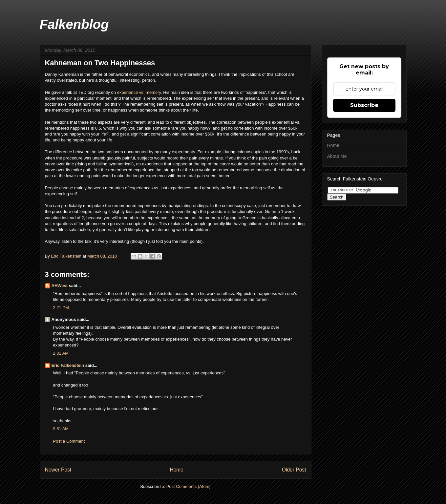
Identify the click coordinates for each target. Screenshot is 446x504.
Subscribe (364, 105)
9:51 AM (61, 429)
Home (177, 470)
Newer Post (58, 470)
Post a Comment (69, 441)
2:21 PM (61, 308)
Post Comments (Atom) (189, 486)
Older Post (294, 470)
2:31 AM (61, 353)
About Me (337, 156)
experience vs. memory (139, 92)
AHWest (60, 286)
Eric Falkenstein (68, 365)
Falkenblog (74, 24)
